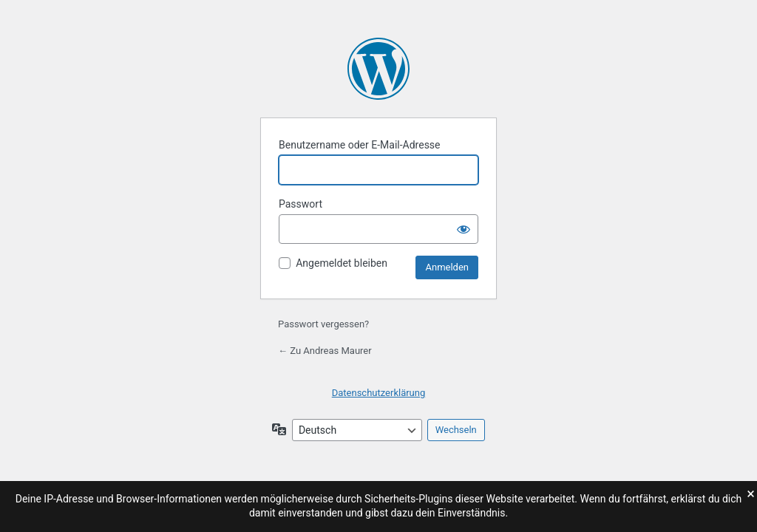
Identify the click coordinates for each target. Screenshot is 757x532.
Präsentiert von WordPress (378, 69)
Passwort (301, 204)
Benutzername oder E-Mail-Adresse (360, 145)
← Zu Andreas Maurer (325, 351)
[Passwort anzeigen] (464, 229)
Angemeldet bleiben (342, 263)
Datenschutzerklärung (379, 393)
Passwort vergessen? (323, 324)
